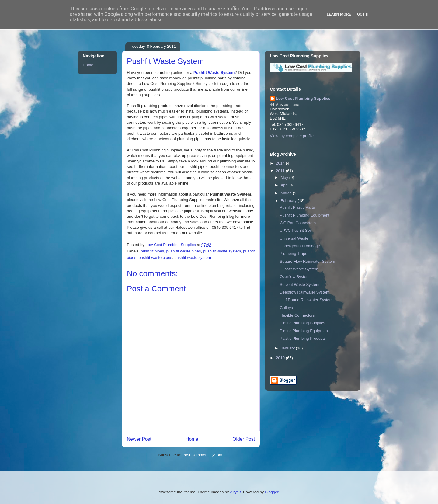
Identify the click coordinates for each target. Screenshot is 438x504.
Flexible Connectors (297, 315)
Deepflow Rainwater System (304, 292)
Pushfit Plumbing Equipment (304, 215)
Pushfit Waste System (214, 73)
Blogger (272, 492)
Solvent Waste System (299, 285)
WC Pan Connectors (298, 223)
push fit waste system (222, 251)
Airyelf (235, 492)
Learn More (339, 14)
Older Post (244, 439)
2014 (281, 163)
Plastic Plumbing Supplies (302, 323)
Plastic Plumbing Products (302, 338)
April (285, 185)
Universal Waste (294, 238)
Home (192, 439)
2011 (281, 171)
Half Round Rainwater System (306, 300)
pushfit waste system (193, 257)
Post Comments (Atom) (203, 455)
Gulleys (286, 308)
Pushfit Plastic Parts (297, 207)
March (287, 193)
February (289, 201)
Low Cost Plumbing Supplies (303, 98)
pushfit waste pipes (155, 257)
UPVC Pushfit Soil (295, 230)
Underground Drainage (300, 246)
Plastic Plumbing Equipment (304, 331)
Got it (363, 14)
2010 (281, 358)
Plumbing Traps (293, 254)
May (285, 177)
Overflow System (294, 277)
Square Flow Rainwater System (307, 261)
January (288, 348)
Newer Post (139, 439)
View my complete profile (292, 136)
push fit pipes (153, 251)
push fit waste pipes (183, 251)
